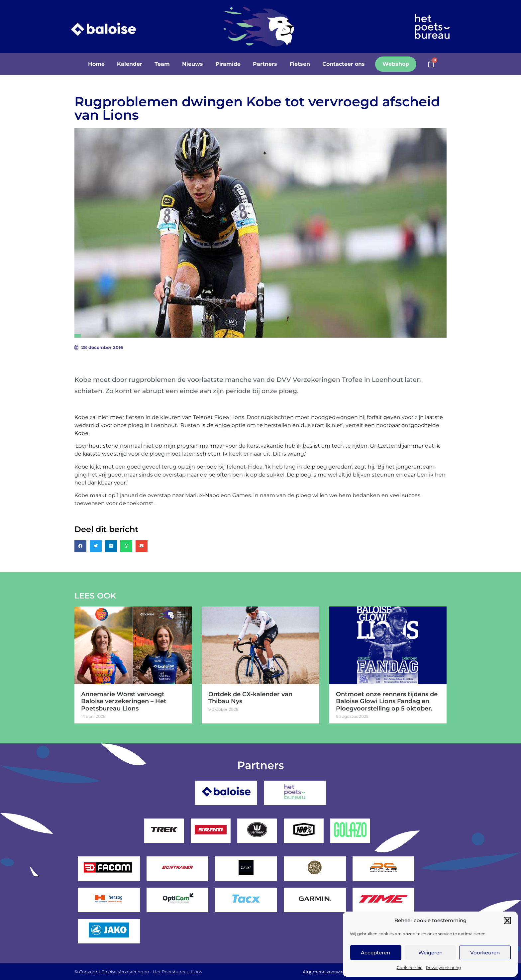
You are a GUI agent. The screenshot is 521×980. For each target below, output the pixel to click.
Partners (265, 64)
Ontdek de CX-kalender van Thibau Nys (250, 698)
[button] (507, 921)
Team (162, 64)
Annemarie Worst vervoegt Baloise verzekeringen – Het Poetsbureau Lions (124, 701)
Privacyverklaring (443, 968)
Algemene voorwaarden (329, 972)
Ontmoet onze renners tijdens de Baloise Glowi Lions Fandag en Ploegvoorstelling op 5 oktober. (387, 701)
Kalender (130, 64)
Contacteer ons (344, 64)
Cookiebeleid (410, 968)
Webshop (396, 64)
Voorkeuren (485, 953)
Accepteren (375, 953)
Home (96, 64)
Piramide (228, 64)
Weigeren (430, 953)
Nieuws (193, 64)
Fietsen (300, 64)
